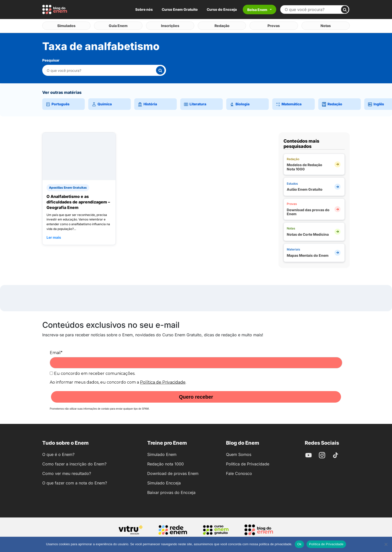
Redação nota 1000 (165, 463)
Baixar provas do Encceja (171, 491)
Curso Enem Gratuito (180, 9)
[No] (386, 544)
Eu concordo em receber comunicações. (92, 372)
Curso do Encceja (222, 9)
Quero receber (196, 396)
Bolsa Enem (257, 10)
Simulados (66, 25)
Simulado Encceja (164, 482)
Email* (56, 352)
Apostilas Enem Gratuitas (68, 187)
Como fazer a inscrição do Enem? (74, 463)
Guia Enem (118, 25)
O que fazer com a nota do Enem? (75, 482)
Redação (222, 25)
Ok (299, 544)
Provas (274, 25)
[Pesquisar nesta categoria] (101, 69)
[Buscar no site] (313, 10)
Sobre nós (144, 9)
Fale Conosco (239, 472)
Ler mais (54, 236)
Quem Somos (239, 453)
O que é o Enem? (58, 453)
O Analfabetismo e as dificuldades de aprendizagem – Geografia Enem (78, 201)
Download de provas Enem (173, 472)
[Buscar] (345, 10)
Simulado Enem (162, 453)
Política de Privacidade (163, 381)
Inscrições (170, 25)
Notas (326, 25)
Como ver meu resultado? (67, 472)
